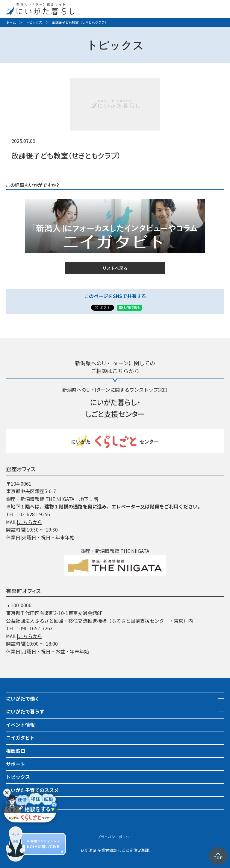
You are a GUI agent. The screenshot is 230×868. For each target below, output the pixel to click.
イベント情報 (20, 725)
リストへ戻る (115, 268)
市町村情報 (18, 816)
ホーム (11, 22)
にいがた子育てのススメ (32, 790)
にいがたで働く (23, 698)
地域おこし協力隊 (25, 803)
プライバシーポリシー (115, 837)
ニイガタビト (20, 737)
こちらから (30, 522)
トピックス (34, 22)
